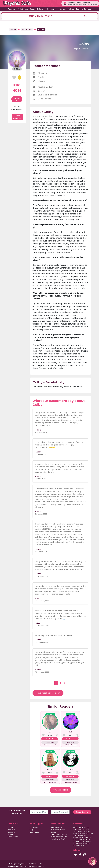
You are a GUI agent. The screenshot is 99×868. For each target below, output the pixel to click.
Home (13, 29)
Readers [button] (11, 9)
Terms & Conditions (59, 834)
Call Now (17, 99)
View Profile (50, 742)
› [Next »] (68, 683)
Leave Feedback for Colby (48, 693)
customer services (84, 839)
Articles (71, 9)
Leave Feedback (17, 117)
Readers (11, 832)
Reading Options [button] (37, 9)
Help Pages (34, 832)
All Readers (27, 29)
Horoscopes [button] (52, 9)
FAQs (32, 830)
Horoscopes (13, 837)
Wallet (20, 9)
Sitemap (41, 867)
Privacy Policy (57, 827)
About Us (11, 830)
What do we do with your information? (59, 838)
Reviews (63, 9)
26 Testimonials (17, 108)
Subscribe (82, 812)
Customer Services (83, 9)
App (26, 9)
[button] (49, 16)
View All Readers (60, 790)
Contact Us (34, 827)
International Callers (28, 867)
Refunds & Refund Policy (58, 831)
